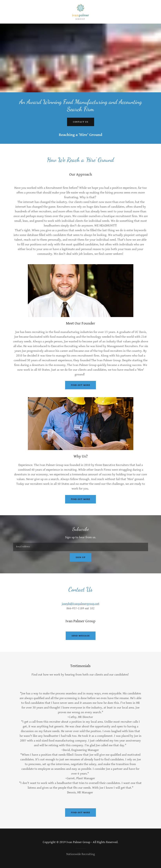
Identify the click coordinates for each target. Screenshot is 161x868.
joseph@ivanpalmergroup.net (81, 604)
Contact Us (81, 122)
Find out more (80, 385)
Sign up (81, 557)
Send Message (81, 636)
